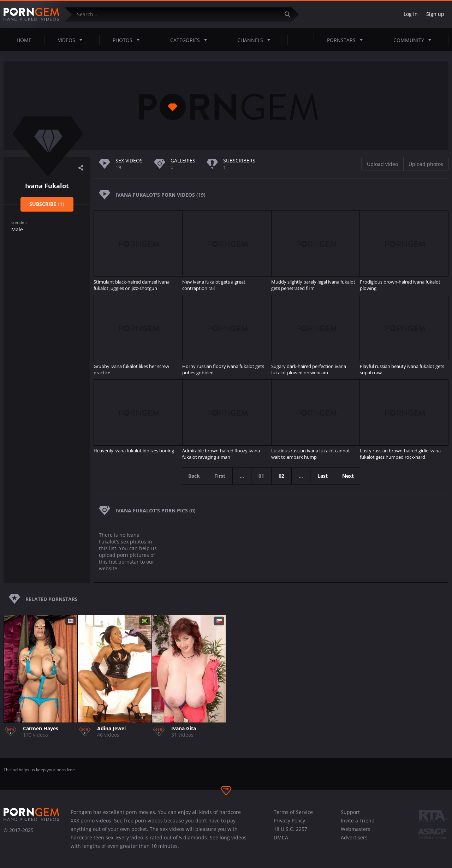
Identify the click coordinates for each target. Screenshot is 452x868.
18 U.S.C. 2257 (290, 829)
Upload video (382, 164)
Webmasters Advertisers (356, 833)
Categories (191, 40)
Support (350, 812)
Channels (256, 40)
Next (348, 476)
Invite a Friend (358, 821)
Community (414, 40)
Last (323, 476)
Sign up (435, 14)
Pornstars (347, 40)
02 (281, 476)
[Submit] (290, 14)
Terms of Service (293, 812)
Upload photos (426, 164)
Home (24, 40)
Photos (128, 40)
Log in (411, 14)
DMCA (281, 837)
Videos (72, 40)
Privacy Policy (289, 821)
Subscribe (47, 204)
